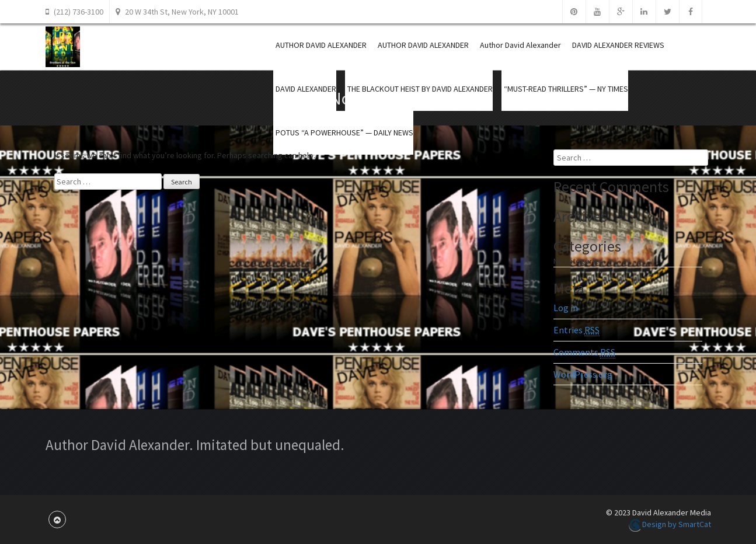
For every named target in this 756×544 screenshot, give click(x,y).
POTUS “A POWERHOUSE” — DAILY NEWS (344, 132)
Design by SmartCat (670, 524)
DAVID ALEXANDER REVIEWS (618, 45)
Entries (576, 330)
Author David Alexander (520, 45)
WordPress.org (583, 374)
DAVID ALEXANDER (306, 89)
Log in (566, 308)
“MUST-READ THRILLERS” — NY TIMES (566, 89)
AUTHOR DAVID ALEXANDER (321, 45)
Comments (584, 352)
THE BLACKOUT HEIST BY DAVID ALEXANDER (420, 89)
